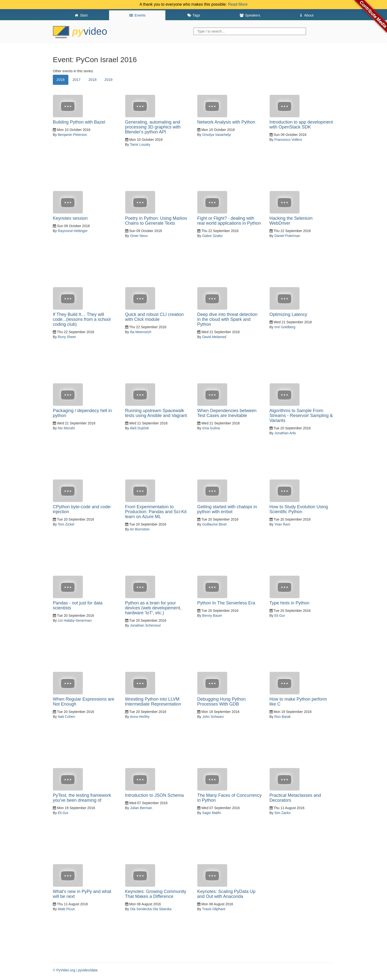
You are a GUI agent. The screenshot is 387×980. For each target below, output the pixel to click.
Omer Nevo (139, 236)
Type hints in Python (290, 603)
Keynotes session (70, 218)
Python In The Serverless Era (226, 603)
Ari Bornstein (140, 529)
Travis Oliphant (214, 909)
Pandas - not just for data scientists (78, 605)
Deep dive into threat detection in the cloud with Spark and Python (227, 319)
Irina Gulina (211, 428)
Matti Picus (66, 909)
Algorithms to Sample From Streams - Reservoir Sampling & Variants (301, 416)
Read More (238, 4)
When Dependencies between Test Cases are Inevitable (227, 413)
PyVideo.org (66, 970)
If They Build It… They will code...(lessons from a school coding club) (82, 319)
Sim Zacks (282, 813)
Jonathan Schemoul (145, 625)
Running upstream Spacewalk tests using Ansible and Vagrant (156, 413)
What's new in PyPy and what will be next (82, 894)
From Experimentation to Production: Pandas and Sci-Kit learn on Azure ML (156, 512)
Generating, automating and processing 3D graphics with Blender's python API (153, 127)
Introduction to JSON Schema (155, 795)
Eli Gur (280, 616)
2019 (108, 80)
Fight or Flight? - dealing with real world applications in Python (229, 221)
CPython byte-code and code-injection (82, 509)
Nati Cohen (66, 717)
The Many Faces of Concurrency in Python (229, 798)
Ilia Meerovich (141, 332)
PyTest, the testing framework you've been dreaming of (82, 798)
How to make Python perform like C (298, 702)
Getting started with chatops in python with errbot (227, 509)
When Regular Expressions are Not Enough (84, 702)
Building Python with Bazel (79, 122)
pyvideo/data (88, 970)
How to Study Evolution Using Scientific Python (299, 509)
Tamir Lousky (140, 145)
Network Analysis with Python (226, 122)
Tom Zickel (66, 524)
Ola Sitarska (162, 909)
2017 (77, 80)
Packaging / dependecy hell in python (82, 413)
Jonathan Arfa (285, 433)
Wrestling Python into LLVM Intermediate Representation (153, 702)
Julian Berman (141, 808)
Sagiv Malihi (211, 813)
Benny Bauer (212, 616)
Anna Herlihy (140, 717)
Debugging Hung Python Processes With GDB (221, 702)
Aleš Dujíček (139, 428)
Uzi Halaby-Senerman (75, 620)
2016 (61, 80)
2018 (92, 80)
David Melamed (214, 337)
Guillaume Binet (214, 524)
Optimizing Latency (288, 314)
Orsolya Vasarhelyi (216, 135)
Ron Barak (283, 717)
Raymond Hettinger (73, 231)
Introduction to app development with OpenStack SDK (301, 125)
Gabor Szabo (212, 236)
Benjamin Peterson (72, 135)
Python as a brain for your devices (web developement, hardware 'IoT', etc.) (153, 608)
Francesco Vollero (288, 140)
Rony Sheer (67, 337)
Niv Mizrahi (66, 428)
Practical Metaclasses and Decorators (295, 798)
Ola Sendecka (141, 909)
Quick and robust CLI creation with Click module (155, 317)
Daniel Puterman (287, 236)
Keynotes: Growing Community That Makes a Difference (156, 894)
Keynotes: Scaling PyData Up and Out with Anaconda (226, 894)
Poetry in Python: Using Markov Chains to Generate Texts (156, 221)
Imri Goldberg (285, 327)
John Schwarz (213, 717)
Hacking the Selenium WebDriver (291, 221)
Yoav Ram (282, 524)
